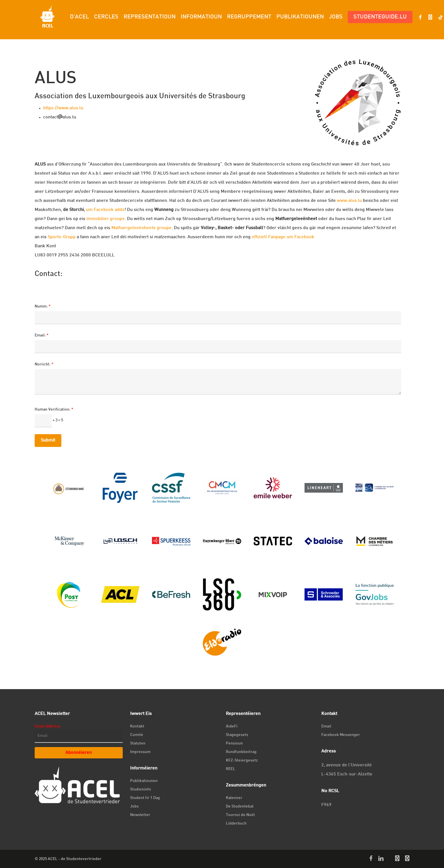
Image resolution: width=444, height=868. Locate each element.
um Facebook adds (105, 210)
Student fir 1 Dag (145, 798)
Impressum (140, 752)
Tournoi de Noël (240, 815)
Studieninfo (141, 789)
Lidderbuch (236, 824)
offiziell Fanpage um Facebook (283, 237)
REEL (231, 769)
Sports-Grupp (62, 237)
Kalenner (234, 798)
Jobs (134, 807)
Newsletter (140, 815)
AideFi (232, 726)
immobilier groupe (106, 219)
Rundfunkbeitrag (241, 752)
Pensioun (234, 743)
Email (326, 726)
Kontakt (137, 726)
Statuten (138, 743)
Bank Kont (45, 246)
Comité (137, 735)
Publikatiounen (144, 781)
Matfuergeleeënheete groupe (141, 228)
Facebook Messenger (341, 735)
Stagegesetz (237, 735)
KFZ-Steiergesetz (242, 761)
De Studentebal (240, 807)
